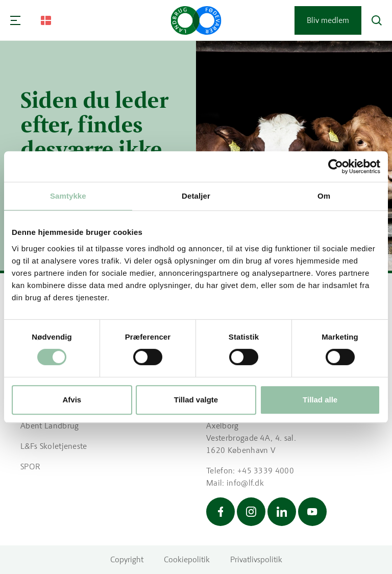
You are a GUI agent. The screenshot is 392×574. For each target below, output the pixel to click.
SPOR (30, 467)
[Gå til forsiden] (196, 20)
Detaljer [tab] (196, 196)
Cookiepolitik (187, 559)
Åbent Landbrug (50, 426)
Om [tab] (324, 196)
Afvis (72, 400)
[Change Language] (46, 20)
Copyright (127, 559)
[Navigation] (15, 20)
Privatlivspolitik (256, 559)
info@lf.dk (245, 483)
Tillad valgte (196, 400)
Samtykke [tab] (68, 196)
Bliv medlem (328, 20)
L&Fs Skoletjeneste (54, 446)
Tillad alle (320, 400)
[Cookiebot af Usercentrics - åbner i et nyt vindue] (336, 166)
